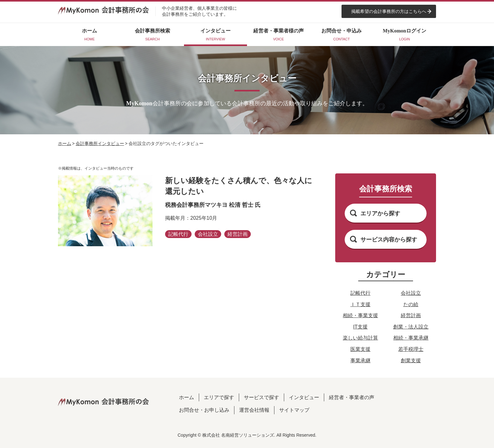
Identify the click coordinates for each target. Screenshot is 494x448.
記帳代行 (360, 293)
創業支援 (411, 361)
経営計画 (411, 315)
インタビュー (304, 397)
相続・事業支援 (360, 315)
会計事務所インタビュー (100, 143)
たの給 (411, 304)
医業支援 (360, 349)
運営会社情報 (254, 410)
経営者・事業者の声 (352, 397)
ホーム (65, 143)
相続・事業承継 (411, 338)
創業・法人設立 (411, 327)
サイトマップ (294, 410)
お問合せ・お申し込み (204, 410)
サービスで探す (261, 397)
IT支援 (360, 327)
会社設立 (411, 293)
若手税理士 (411, 349)
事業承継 (360, 361)
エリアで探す (219, 397)
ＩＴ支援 (360, 304)
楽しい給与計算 (360, 338)
